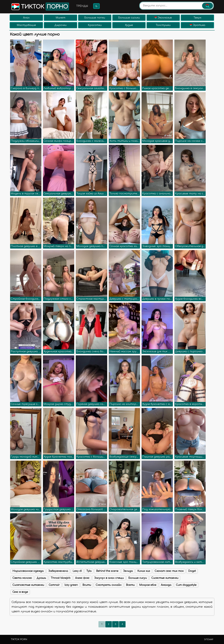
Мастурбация (26, 25)
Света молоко (22, 578)
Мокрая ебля (148, 585)
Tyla (89, 571)
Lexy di (77, 571)
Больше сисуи (138, 578)
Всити (87, 585)
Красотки (95, 25)
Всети (130, 585)
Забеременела (58, 571)
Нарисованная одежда (28, 571)
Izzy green (71, 585)
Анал (26, 18)
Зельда (128, 571)
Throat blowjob (61, 578)
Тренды (82, 6)
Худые (129, 25)
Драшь (41, 578)
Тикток (40, 7)
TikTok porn (19, 639)
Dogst (192, 571)
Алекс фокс (82, 578)
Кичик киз (144, 571)
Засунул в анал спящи (109, 578)
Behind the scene (107, 571)
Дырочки (60, 25)
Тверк (197, 18)
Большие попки (95, 18)
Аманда (166, 585)
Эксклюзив (163, 18)
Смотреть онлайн (108, 585)
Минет (61, 18)
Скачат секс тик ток (169, 571)
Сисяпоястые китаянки (28, 585)
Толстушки (163, 25)
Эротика (197, 25)
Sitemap (209, 639)
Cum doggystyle (186, 585)
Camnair (54, 585)
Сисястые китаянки (165, 578)
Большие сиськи (129, 18)
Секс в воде (20, 592)
